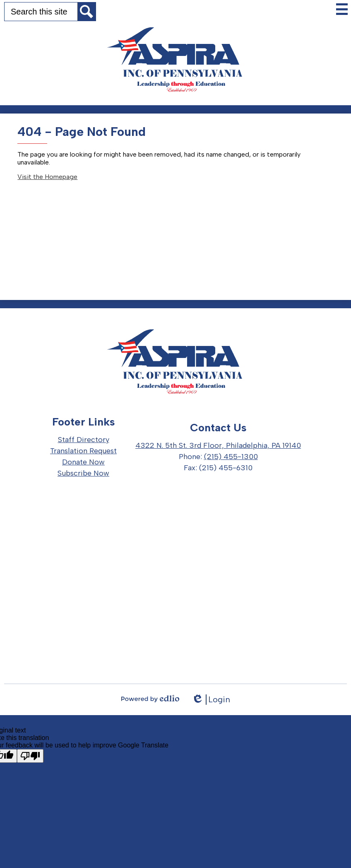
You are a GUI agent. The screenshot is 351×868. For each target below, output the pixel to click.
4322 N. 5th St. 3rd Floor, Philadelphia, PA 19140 (218, 445)
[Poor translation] (30, 756)
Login (211, 700)
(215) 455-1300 (231, 457)
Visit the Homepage (47, 177)
